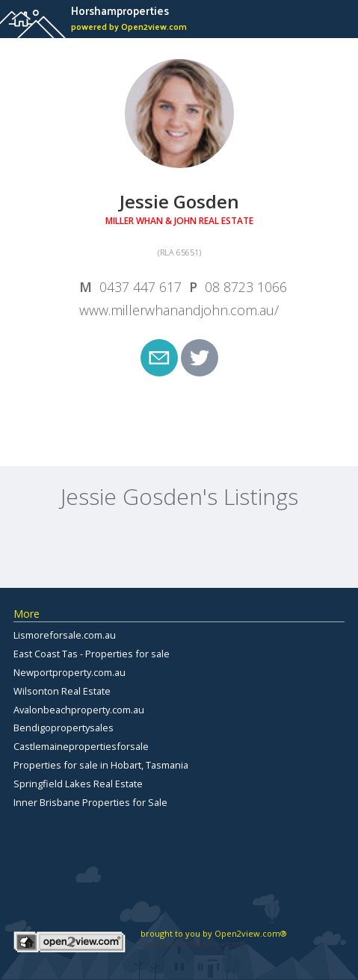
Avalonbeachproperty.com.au (79, 710)
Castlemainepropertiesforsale (81, 746)
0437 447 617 (141, 287)
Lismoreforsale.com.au (65, 635)
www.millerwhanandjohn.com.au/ (179, 310)
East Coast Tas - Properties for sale (92, 654)
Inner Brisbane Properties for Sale (90, 802)
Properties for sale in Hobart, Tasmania (101, 765)
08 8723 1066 (246, 287)
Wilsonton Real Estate (62, 691)
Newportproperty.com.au (70, 672)
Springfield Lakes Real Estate (78, 784)
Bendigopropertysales (64, 728)
